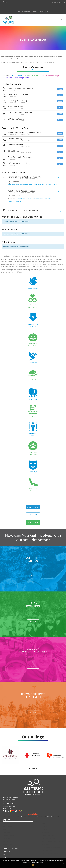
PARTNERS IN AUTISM (9, 836)
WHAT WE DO (6, 833)
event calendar (33, 522)
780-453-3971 (10, 804)
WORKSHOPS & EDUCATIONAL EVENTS (53, 842)
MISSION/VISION (7, 827)
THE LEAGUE (46, 833)
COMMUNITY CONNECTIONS (10, 848)
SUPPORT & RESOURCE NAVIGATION (52, 848)
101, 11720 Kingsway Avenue (10, 797)
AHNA (44, 857)
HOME (4, 824)
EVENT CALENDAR (7, 842)
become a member (33, 507)
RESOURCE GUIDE (47, 851)
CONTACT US (6, 851)
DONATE (5, 857)
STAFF (4, 830)
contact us (33, 515)
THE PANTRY (46, 845)
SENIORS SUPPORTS (48, 836)
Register (60, 89)
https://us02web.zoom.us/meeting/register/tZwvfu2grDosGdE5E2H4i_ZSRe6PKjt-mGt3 (32, 185)
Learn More (33, 576)
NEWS (4, 854)
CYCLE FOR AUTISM (8, 845)
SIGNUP (45, 827)
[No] (64, 863)
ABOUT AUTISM (7, 839)
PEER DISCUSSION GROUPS (50, 839)
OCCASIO (45, 830)
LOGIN (44, 824)
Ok (33, 865)
